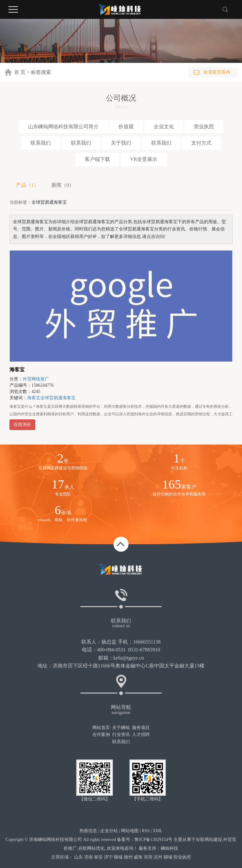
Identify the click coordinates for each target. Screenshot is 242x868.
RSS (146, 831)
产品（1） (27, 185)
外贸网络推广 (36, 379)
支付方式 (201, 143)
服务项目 (141, 728)
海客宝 (17, 370)
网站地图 (130, 831)
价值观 (126, 127)
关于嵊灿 (121, 728)
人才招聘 (141, 735)
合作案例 (101, 735)
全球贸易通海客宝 (58, 398)
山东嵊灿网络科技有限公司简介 (63, 127)
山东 (78, 857)
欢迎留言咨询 (217, 72)
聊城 (118, 857)
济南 (89, 857)
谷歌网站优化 (91, 848)
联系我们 (41, 143)
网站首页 (101, 728)
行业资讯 (121, 735)
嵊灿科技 (170, 848)
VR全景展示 (144, 159)
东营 (148, 857)
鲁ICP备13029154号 (153, 840)
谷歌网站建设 (209, 840)
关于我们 (121, 143)
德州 (128, 857)
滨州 (158, 857)
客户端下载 (97, 159)
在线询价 (22, 425)
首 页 (20, 72)
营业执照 (204, 127)
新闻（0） (63, 185)
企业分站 (109, 831)
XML (158, 831)
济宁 (108, 857)
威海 (138, 857)
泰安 (98, 857)
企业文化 (164, 127)
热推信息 (88, 831)
